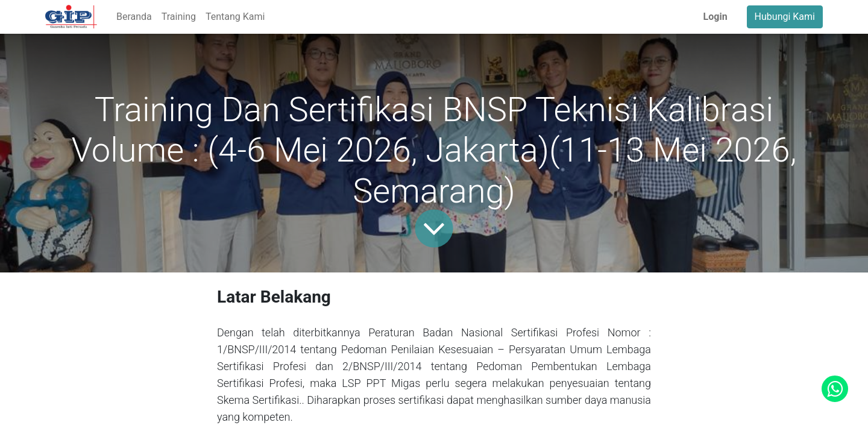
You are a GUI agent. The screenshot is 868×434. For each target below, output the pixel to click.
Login (715, 17)
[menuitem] (134, 17)
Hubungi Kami (785, 17)
